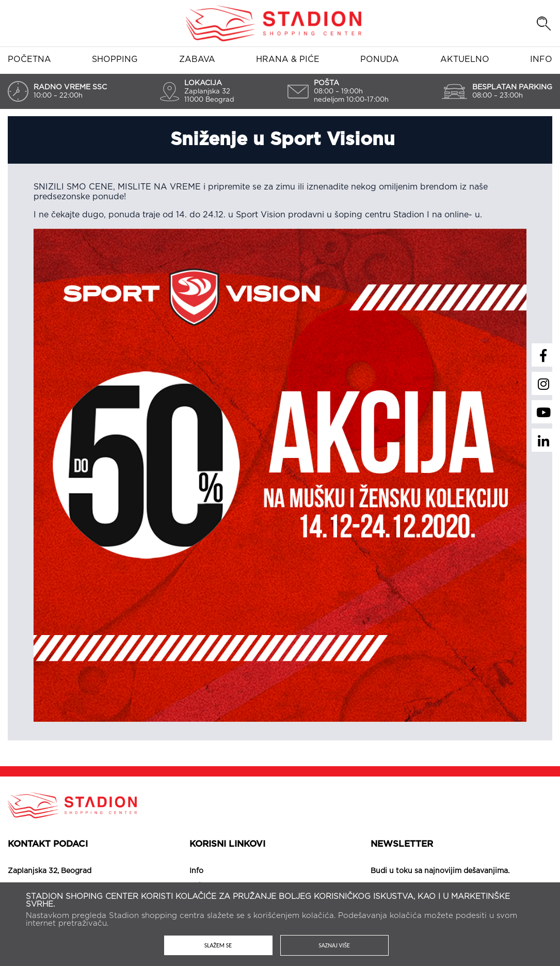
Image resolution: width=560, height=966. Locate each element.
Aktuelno (465, 59)
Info (541, 59)
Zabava (197, 59)
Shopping (115, 59)
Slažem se (218, 945)
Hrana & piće (288, 59)
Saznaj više (334, 945)
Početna (29, 59)
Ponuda (380, 59)
